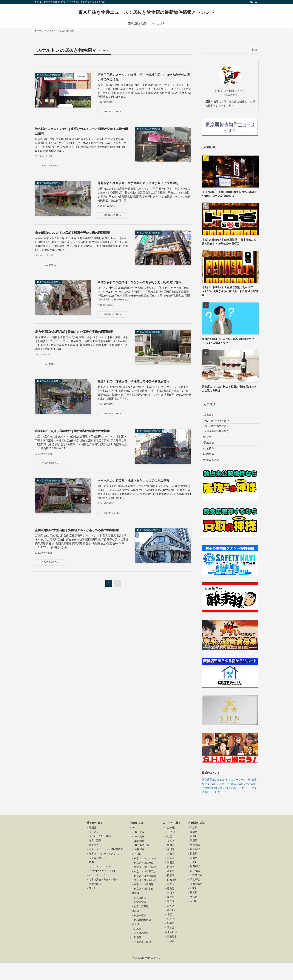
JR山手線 (139, 850)
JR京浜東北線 (142, 863)
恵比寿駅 (195, 862)
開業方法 (211, 453)
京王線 (135, 941)
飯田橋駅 (195, 884)
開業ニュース (214, 476)
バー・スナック (97, 893)
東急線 (135, 928)
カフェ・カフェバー (100, 884)
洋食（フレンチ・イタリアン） (106, 871)
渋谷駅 (194, 845)
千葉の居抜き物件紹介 (220, 438)
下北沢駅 (195, 897)
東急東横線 (140, 933)
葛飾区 (171, 945)
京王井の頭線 (141, 950)
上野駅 (194, 880)
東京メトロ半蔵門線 (145, 889)
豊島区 (171, 906)
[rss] (251, 2)
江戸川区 (172, 928)
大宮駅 (194, 914)
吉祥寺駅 (195, 888)
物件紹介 (211, 416)
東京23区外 (171, 949)
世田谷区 (172, 897)
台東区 (171, 884)
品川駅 (194, 919)
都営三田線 (140, 915)
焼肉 (91, 880)
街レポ (210, 445)
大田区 (171, 871)
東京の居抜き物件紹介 (220, 424)
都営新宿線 (140, 920)
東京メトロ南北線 (144, 906)
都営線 (135, 911)
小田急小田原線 (142, 959)
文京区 (171, 858)
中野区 (171, 902)
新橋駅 (194, 858)
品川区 (171, 867)
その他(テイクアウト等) (102, 888)
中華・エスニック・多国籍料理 (106, 867)
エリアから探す (172, 840)
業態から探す (95, 840)
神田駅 (194, 875)
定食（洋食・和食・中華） (104, 897)
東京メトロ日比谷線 (145, 885)
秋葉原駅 (195, 867)
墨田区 (171, 863)
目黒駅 (194, 871)
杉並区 (171, 936)
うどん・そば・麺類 (100, 854)
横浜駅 (194, 910)
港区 (169, 854)
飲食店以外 (95, 901)
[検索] (256, 2)
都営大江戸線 (141, 924)
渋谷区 (171, 923)
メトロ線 (137, 871)
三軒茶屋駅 (196, 893)
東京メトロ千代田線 (145, 893)
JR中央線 (139, 854)
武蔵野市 (172, 954)
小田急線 (137, 955)
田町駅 (194, 905)
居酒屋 (93, 845)
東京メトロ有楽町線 (145, 897)
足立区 (171, 919)
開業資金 (211, 461)
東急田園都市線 (142, 937)
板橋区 (171, 941)
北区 (169, 932)
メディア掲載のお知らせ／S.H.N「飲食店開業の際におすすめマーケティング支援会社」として (230, 805)
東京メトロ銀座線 (144, 880)
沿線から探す (138, 840)
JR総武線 (139, 858)
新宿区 (171, 880)
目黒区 (171, 893)
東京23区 (170, 845)
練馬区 (171, 914)
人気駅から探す (197, 840)
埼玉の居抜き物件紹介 (220, 431)
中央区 (171, 876)
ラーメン (94, 849)
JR (133, 845)
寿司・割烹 (95, 858)
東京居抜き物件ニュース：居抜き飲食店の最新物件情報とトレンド (147, 12)
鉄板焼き (94, 862)
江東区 (171, 888)
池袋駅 (194, 854)
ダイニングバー (97, 875)
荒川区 (171, 910)
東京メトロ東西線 (144, 902)
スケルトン (95, 905)
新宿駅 (194, 849)
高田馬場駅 (196, 901)
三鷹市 (171, 958)
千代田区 (172, 850)
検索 (255, 50)
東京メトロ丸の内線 (145, 876)
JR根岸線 (139, 867)
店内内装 (211, 469)
